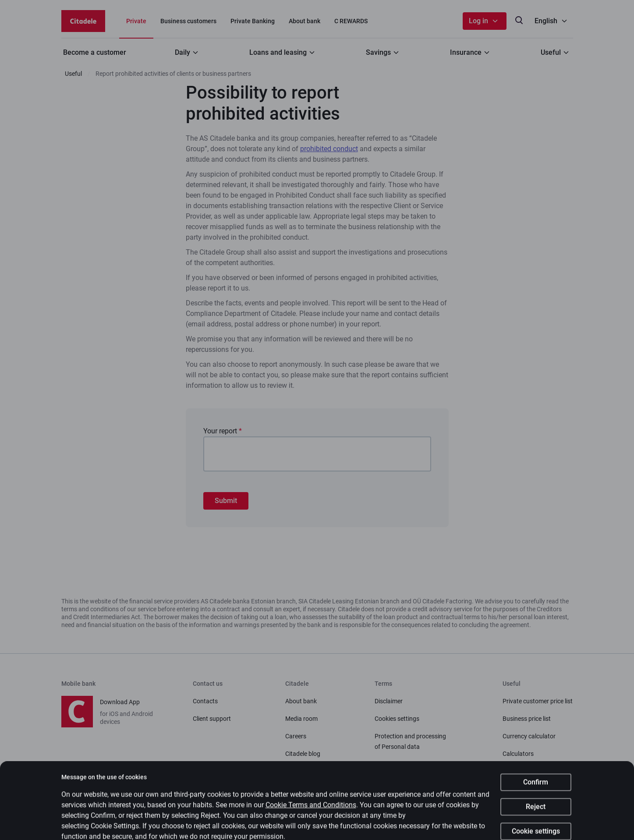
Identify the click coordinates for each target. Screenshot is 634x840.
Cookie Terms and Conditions (311, 813)
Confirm (536, 790)
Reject (536, 815)
